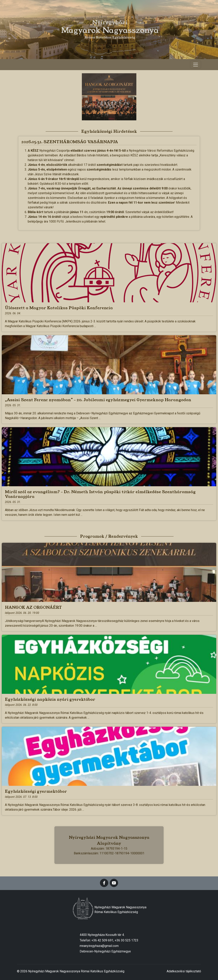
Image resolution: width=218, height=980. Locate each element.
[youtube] (114, 883)
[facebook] (104, 883)
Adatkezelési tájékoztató (184, 971)
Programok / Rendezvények (109, 536)
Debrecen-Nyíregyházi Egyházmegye (105, 951)
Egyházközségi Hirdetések (109, 131)
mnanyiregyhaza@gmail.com (99, 946)
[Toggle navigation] (196, 65)
